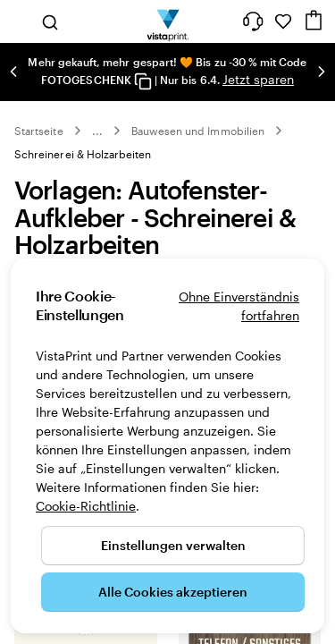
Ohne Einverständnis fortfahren (239, 306)
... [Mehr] (97, 131)
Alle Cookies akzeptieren (173, 592)
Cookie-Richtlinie (86, 506)
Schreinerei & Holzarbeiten (83, 154)
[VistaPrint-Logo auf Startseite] (167, 21)
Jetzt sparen (258, 79)
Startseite (39, 131)
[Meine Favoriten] (283, 21)
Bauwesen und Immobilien (198, 131)
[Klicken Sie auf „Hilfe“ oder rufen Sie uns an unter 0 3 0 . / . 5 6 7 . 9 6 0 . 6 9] (253, 21)
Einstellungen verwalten (173, 545)
